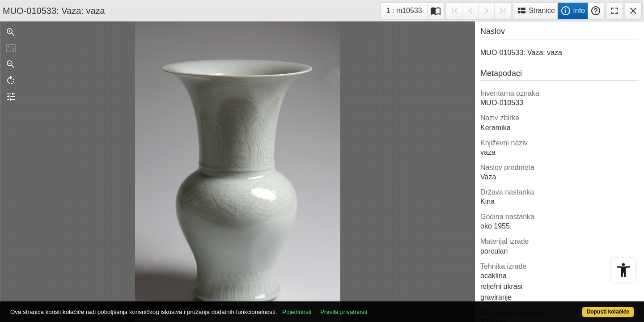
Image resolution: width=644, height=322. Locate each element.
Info (573, 11)
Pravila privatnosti (376, 307)
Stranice (536, 11)
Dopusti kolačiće (573, 307)
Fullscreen (614, 11)
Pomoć (596, 11)
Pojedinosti (329, 307)
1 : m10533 (407, 10)
